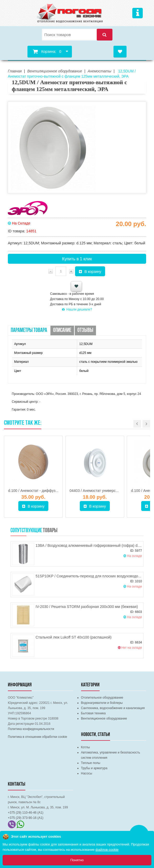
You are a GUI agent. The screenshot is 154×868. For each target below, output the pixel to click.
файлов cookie (107, 850)
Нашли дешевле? (77, 309)
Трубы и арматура (94, 768)
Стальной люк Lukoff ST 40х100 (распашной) (73, 637)
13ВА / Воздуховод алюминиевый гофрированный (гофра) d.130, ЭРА (95, 545)
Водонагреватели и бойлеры (102, 703)
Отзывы (85, 330)
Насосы (87, 773)
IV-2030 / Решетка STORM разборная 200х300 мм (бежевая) (87, 607)
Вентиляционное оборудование (104, 718)
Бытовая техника (93, 713)
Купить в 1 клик (77, 259)
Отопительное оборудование (102, 698)
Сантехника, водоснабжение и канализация (113, 708)
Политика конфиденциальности (31, 729)
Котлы (85, 747)
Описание (62, 330)
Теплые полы (91, 763)
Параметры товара (29, 330)
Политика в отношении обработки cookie (38, 737)
